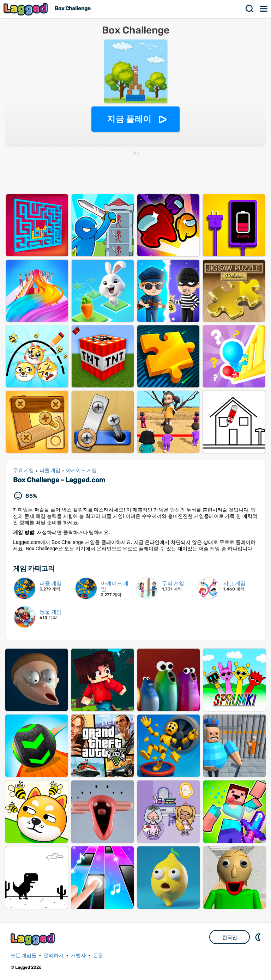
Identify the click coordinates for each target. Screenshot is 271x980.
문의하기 (54, 955)
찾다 (250, 9)
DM (259, 937)
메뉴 (264, 9)
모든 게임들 (23, 955)
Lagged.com (34, 939)
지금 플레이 (129, 119)
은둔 (98, 955)
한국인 (230, 937)
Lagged (26, 9)
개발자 (78, 955)
